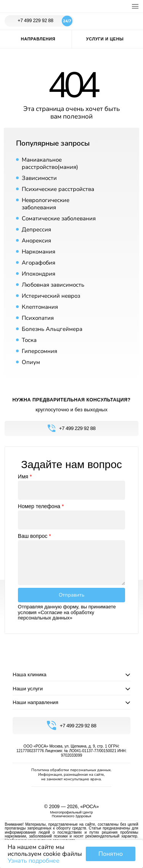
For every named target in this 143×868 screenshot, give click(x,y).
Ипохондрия (39, 274)
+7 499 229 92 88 (45, 21)
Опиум (31, 362)
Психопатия (38, 318)
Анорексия (36, 241)
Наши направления (35, 702)
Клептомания (40, 307)
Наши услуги (28, 689)
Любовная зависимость (53, 285)
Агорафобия (39, 263)
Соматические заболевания (59, 218)
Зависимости (39, 178)
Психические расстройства (58, 189)
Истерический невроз (51, 296)
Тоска (29, 340)
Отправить (71, 595)
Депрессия (36, 229)
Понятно (111, 854)
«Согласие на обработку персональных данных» (56, 615)
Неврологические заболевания (46, 204)
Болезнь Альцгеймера (52, 329)
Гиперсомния (39, 351)
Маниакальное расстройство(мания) (50, 163)
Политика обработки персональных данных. (71, 770)
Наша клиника (29, 675)
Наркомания (39, 252)
